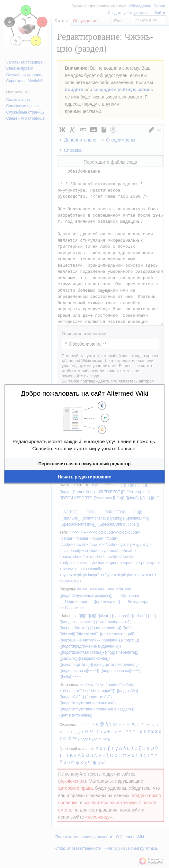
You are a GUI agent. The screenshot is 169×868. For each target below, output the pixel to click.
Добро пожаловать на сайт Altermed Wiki (85, 393)
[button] (84, 464)
